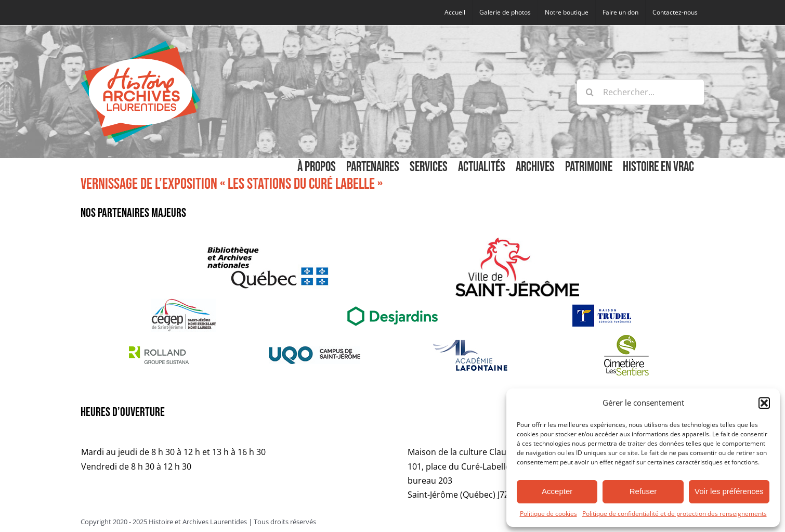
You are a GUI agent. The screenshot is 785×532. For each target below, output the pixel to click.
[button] (764, 403)
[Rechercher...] (640, 92)
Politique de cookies (548, 514)
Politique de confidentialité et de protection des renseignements (675, 514)
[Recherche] (590, 92)
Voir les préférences (729, 491)
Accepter (557, 491)
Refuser (643, 491)
